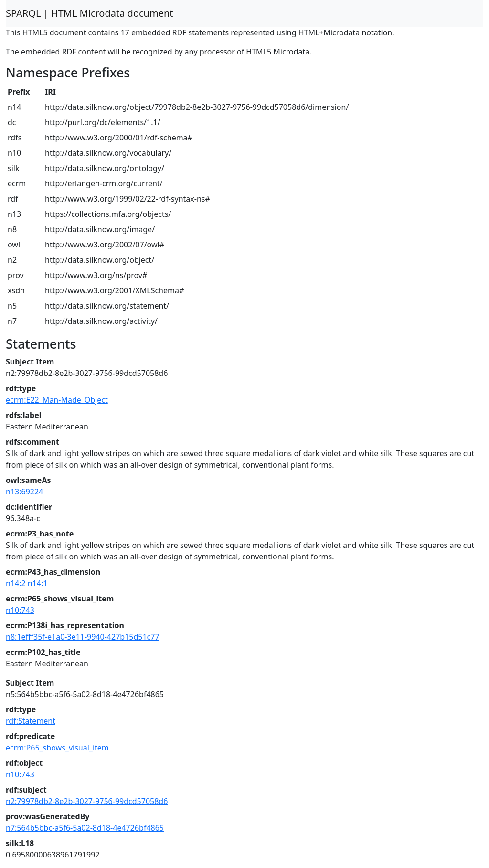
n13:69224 (24, 492)
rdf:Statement (31, 721)
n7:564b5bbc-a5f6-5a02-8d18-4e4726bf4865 (85, 828)
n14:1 (38, 583)
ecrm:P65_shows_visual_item (57, 748)
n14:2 (16, 583)
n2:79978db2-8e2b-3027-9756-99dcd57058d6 (87, 801)
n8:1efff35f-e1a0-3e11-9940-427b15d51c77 (83, 637)
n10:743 (20, 610)
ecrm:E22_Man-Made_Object (57, 400)
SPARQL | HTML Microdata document (90, 13)
